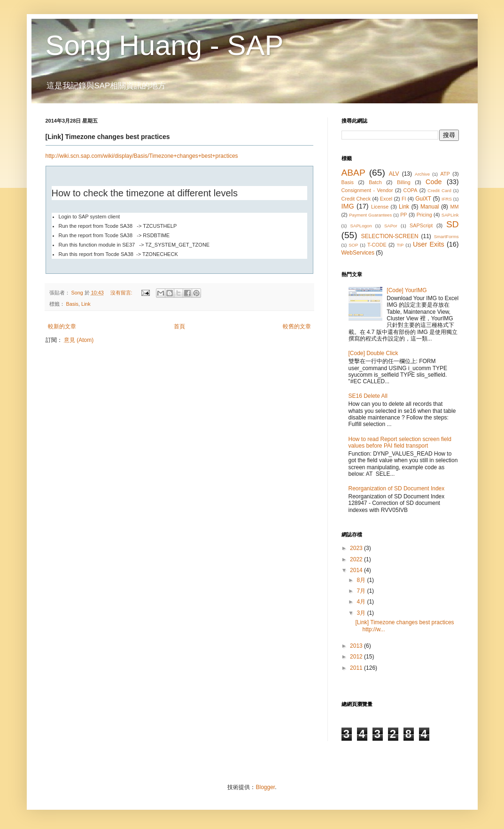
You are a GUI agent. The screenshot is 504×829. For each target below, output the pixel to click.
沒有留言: (122, 293)
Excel (386, 199)
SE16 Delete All (368, 396)
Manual (430, 207)
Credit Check (356, 199)
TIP (400, 245)
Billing (404, 182)
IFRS (447, 199)
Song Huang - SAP (165, 45)
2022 (357, 559)
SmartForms (446, 236)
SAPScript (421, 225)
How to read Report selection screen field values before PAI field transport (400, 442)
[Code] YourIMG (407, 290)
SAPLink (450, 215)
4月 (362, 602)
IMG (348, 206)
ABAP (353, 173)
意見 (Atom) (79, 340)
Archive (422, 174)
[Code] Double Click (373, 353)
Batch (375, 182)
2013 (357, 646)
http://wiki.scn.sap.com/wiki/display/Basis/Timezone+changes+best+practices (142, 156)
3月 (362, 613)
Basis (72, 304)
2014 (357, 570)
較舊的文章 (297, 326)
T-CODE (377, 245)
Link (86, 304)
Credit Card (439, 190)
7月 (362, 591)
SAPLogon (361, 226)
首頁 (179, 326)
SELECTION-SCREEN (390, 236)
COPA (411, 190)
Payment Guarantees (370, 215)
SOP (353, 245)
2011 (357, 668)
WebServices (358, 253)
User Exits (429, 244)
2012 (357, 657)
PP (403, 215)
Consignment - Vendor (367, 190)
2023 (357, 548)
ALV (394, 174)
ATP (445, 174)
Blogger (265, 787)
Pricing (424, 215)
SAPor (391, 226)
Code (434, 182)
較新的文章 (62, 326)
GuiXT (423, 199)
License (380, 207)
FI (404, 199)
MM (454, 207)
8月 (362, 580)
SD (453, 224)
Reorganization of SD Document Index (397, 488)
